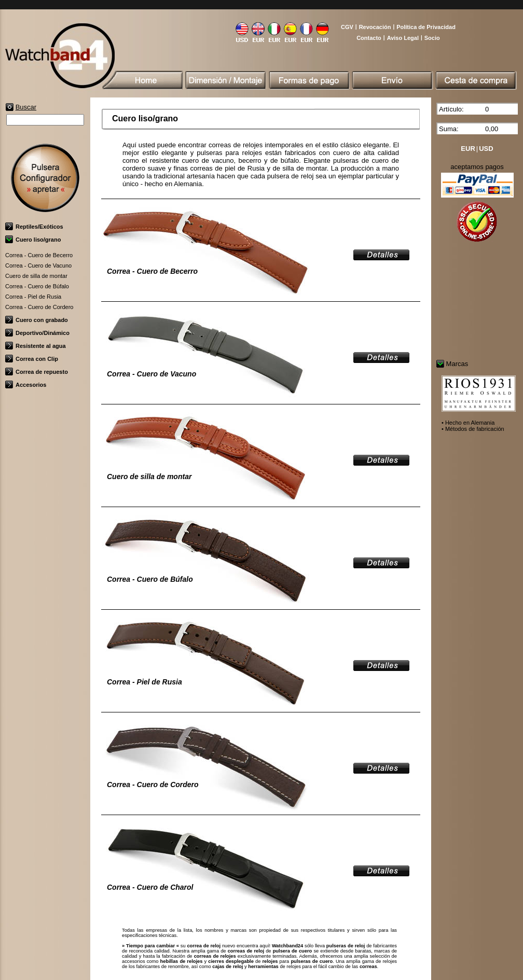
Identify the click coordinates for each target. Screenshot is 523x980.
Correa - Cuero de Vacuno (38, 265)
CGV (347, 27)
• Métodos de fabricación (473, 429)
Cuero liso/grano (33, 240)
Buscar (26, 107)
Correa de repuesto (37, 372)
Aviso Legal (403, 38)
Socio (432, 38)
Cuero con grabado (37, 320)
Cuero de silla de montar (36, 276)
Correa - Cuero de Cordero (39, 307)
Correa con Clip (32, 359)
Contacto (369, 38)
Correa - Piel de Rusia (33, 297)
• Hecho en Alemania (468, 423)
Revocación (375, 27)
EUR (468, 149)
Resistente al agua (36, 346)
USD (486, 149)
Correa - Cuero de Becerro (39, 255)
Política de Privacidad (426, 27)
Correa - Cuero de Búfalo (37, 286)
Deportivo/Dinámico (37, 333)
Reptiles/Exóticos (34, 227)
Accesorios (26, 385)
